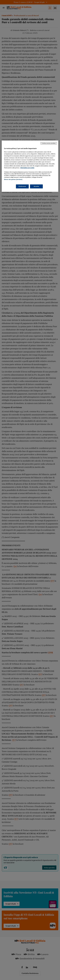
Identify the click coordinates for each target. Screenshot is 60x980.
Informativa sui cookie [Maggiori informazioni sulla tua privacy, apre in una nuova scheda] (27, 168)
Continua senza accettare (49, 143)
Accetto (36, 186)
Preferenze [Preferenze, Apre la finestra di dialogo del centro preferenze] (22, 186)
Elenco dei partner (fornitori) (13, 179)
